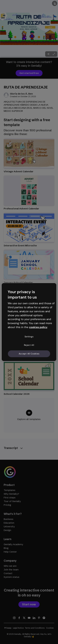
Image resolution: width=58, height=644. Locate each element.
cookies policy (38, 327)
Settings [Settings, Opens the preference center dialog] (29, 337)
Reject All (29, 345)
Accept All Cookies (29, 354)
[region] (29, 322)
